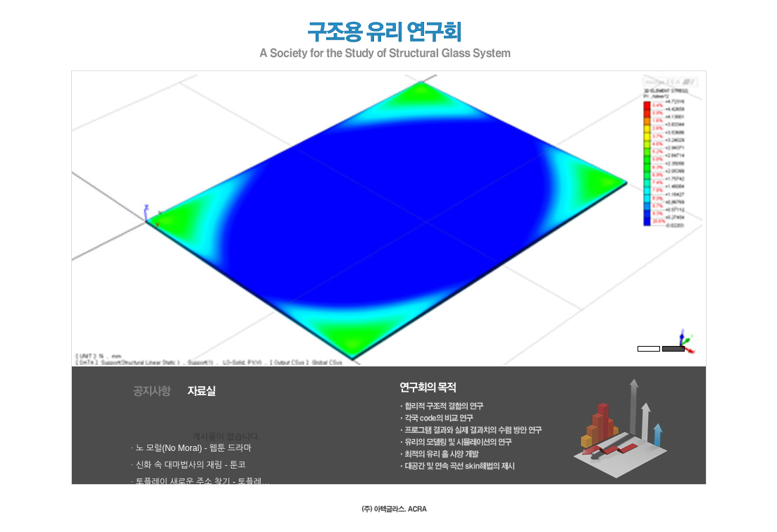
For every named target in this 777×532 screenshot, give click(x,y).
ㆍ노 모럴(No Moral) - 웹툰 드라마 (190, 448)
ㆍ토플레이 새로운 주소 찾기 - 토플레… (199, 482)
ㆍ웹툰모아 (148, 499)
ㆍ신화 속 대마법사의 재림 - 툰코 (187, 465)
